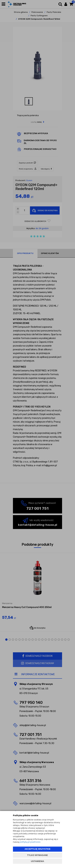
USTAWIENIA (38, 861)
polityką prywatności (30, 842)
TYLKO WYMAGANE (37, 855)
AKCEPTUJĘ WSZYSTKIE (37, 849)
